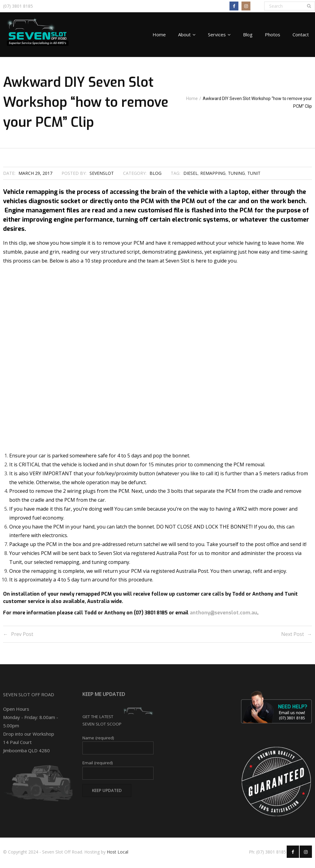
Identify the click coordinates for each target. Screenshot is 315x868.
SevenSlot (102, 176)
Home (172, 104)
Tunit (254, 176)
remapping (213, 176)
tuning (236, 176)
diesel (191, 176)
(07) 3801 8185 (18, 6)
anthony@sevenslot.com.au (223, 615)
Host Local (118, 854)
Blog (156, 176)
